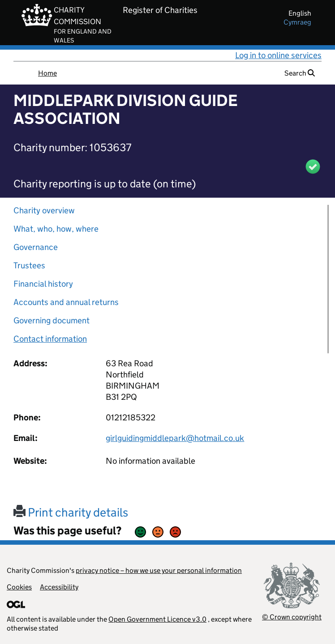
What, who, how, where (56, 229)
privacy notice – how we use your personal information (159, 570)
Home (47, 73)
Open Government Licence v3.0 (157, 619)
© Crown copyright (292, 617)
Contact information (50, 339)
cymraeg (297, 22)
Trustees (29, 265)
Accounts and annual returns (66, 302)
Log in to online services (278, 55)
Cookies (19, 587)
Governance (36, 247)
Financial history (43, 284)
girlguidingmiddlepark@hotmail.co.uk (175, 438)
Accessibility (59, 587)
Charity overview (44, 210)
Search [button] (300, 73)
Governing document (52, 320)
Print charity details (71, 512)
